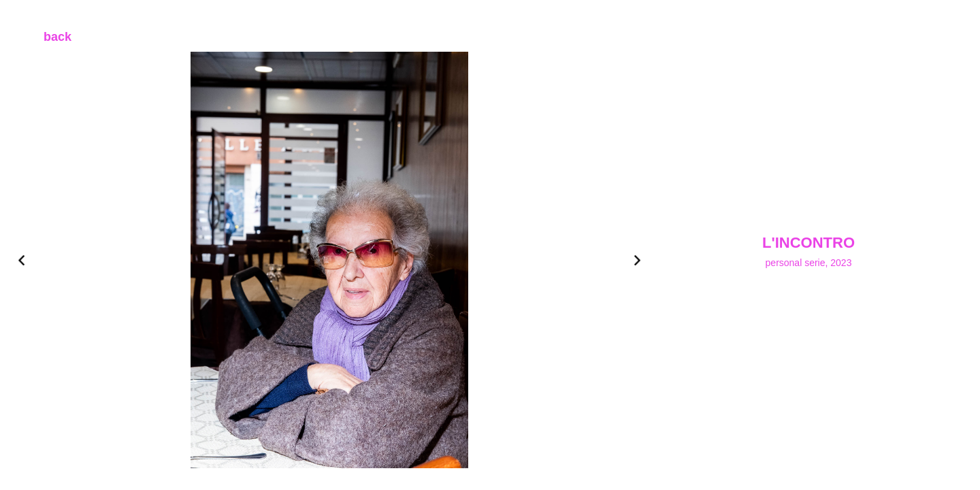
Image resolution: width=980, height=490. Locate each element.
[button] (44, 260)
